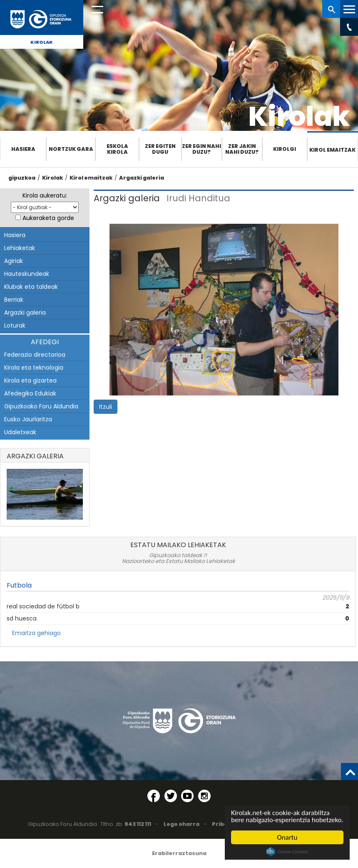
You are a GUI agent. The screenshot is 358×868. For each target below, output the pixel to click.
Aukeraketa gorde (48, 218)
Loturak (15, 325)
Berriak (14, 300)
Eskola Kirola (117, 149)
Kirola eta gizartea (30, 380)
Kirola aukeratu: (45, 195)
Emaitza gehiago (36, 633)
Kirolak (42, 42)
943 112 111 (138, 824)
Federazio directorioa (35, 355)
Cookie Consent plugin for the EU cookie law (287, 852)
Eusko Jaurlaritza (28, 419)
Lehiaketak (20, 248)
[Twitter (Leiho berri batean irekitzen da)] (171, 796)
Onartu (287, 837)
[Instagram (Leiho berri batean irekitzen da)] (204, 796)
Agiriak (14, 261)
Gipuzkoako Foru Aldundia (41, 406)
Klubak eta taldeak (31, 287)
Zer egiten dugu (160, 149)
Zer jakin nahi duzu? (242, 149)
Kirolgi (285, 149)
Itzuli (106, 407)
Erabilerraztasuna (179, 853)
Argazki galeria (142, 178)
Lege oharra (181, 824)
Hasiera (23, 149)
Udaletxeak (20, 432)
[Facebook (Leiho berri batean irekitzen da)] (154, 796)
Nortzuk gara (71, 149)
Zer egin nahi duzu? (201, 149)
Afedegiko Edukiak (30, 393)
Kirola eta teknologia (34, 368)
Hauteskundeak (27, 274)
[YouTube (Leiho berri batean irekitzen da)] (187, 796)
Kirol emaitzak (332, 150)
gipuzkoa (22, 178)
